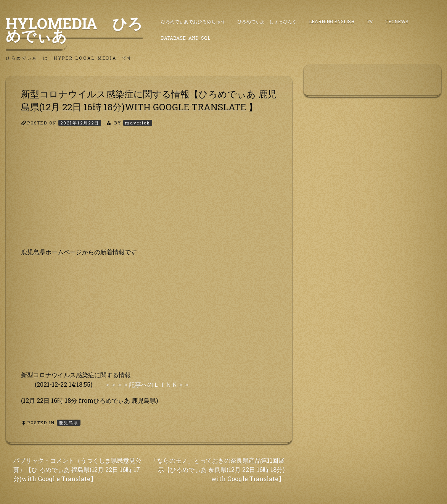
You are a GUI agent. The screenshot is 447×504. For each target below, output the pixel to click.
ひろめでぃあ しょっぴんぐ (267, 21)
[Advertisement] (149, 194)
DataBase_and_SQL (186, 38)
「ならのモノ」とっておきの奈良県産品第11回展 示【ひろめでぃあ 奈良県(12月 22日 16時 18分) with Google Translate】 (218, 469)
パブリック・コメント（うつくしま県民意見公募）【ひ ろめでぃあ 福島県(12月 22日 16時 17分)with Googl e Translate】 (77, 469)
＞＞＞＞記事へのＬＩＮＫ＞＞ (147, 384)
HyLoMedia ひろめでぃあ (74, 29)
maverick (138, 123)
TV (370, 21)
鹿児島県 (69, 422)
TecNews (397, 21)
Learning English (332, 21)
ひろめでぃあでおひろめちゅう (193, 21)
